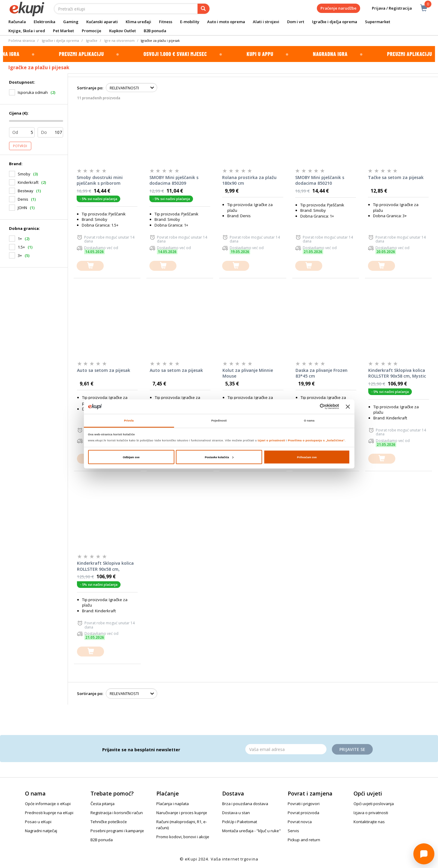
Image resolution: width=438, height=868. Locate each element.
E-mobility (190, 22)
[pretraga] (204, 9)
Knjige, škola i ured (27, 31)
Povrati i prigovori (304, 804)
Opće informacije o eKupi (48, 804)
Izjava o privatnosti (371, 813)
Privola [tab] (129, 421)
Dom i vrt (296, 22)
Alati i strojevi (266, 22)
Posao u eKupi (38, 822)
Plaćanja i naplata (173, 804)
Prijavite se (352, 749)
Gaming (71, 22)
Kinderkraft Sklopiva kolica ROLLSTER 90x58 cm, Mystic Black (397, 373)
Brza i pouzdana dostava (245, 804)
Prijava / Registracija (388, 8)
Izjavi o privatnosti (271, 440)
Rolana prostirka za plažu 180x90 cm (249, 180)
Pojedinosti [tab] (219, 421)
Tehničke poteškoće (109, 822)
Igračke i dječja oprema (335, 22)
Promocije (92, 31)
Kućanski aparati (102, 22)
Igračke (92, 40)
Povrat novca (300, 822)
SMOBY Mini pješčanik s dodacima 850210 (320, 180)
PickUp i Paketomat (240, 822)
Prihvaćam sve (307, 457)
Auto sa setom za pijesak (104, 370)
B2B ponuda (155, 31)
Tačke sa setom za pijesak (396, 177)
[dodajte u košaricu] (90, 266)
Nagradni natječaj (41, 831)
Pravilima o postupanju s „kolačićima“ (316, 440)
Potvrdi (20, 146)
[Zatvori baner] (348, 406)
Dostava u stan (236, 813)
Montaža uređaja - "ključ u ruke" (251, 831)
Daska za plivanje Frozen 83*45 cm (322, 373)
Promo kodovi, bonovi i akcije (183, 837)
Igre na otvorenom (119, 40)
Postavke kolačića (219, 457)
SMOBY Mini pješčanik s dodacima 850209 (174, 180)
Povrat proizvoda (303, 813)
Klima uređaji (138, 22)
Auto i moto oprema (226, 22)
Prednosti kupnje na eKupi (49, 813)
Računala (17, 22)
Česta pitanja (103, 804)
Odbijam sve (131, 457)
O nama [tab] (309, 421)
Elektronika (44, 22)
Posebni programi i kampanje (117, 831)
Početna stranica (22, 40)
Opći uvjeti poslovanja (374, 804)
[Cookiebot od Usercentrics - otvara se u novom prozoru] (312, 407)
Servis (293, 831)
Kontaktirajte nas (369, 822)
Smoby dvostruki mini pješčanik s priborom (100, 180)
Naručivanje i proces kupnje (182, 813)
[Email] (286, 749)
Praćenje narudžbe (338, 8)
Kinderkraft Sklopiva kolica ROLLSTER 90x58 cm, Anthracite (105, 566)
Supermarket (378, 22)
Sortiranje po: (90, 88)
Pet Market (63, 31)
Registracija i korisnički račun (117, 813)
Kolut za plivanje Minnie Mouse (248, 373)
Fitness (166, 22)
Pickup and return (304, 840)
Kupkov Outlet (123, 31)
